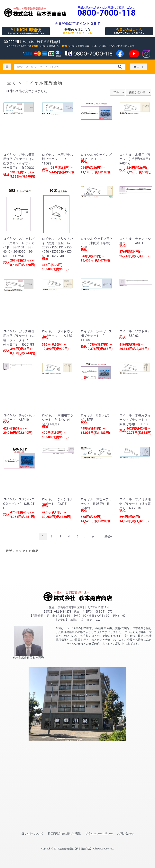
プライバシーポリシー (99, 833)
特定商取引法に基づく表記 (64, 833)
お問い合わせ (125, 833)
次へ (95, 536)
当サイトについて (32, 833)
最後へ (109, 536)
